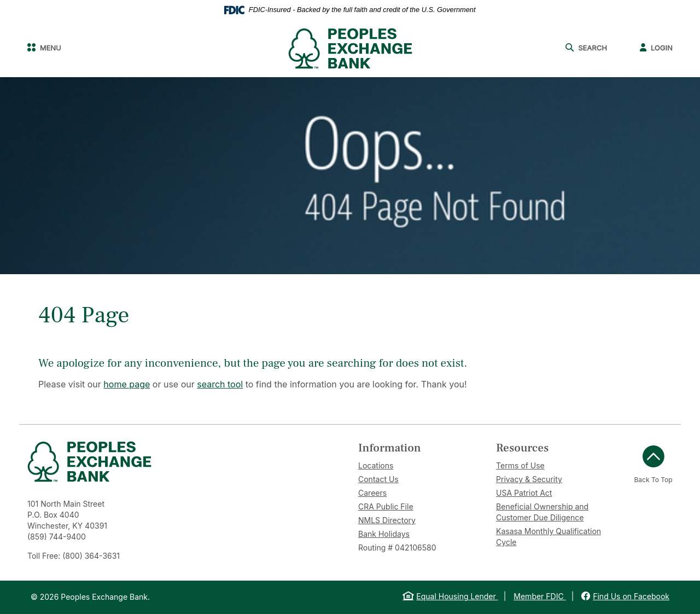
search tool (220, 384)
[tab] (419, 448)
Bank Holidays (384, 534)
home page (127, 384)
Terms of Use (520, 465)
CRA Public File (386, 506)
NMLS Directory (387, 520)
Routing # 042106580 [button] (397, 548)
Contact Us (378, 479)
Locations (376, 465)
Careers (372, 493)
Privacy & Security (529, 479)
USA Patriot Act (524, 493)
